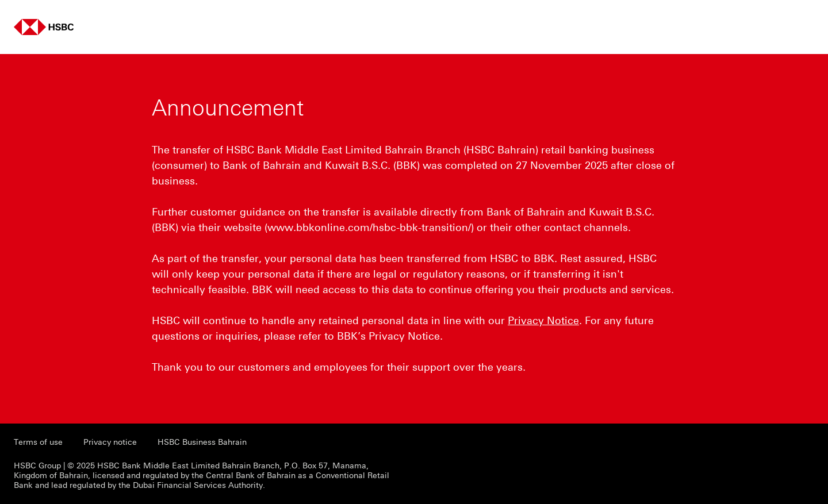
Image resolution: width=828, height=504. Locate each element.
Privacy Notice (543, 321)
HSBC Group (37, 466)
